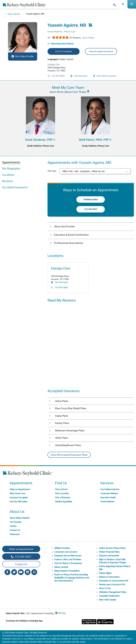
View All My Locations (106, 76)
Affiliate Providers (62, 548)
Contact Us (15, 530)
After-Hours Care (17, 493)
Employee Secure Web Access (68, 556)
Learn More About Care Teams (68, 92)
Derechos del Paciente (109, 556)
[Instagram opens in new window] (34, 572)
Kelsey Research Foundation (67, 571)
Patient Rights (105, 573)
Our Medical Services (110, 489)
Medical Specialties (64, 502)
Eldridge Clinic (54, 64)
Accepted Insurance (15, 187)
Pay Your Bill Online (18, 502)
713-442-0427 (91, 209)
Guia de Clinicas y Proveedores (68, 563)
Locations (8, 175)
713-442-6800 (58, 76)
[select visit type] (95, 171)
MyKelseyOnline (91, 199)
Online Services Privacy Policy (112, 548)
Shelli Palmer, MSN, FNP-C (95, 140)
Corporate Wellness (109, 493)
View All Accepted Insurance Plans (69, 455)
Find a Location (62, 493)
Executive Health (108, 497)
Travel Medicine (107, 502)
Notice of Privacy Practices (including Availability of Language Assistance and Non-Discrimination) (72, 578)
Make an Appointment (20, 489)
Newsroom (15, 534)
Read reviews (88, 38)
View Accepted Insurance (101, 51)
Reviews (8, 181)
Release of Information (109, 577)
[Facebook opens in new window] (7, 572)
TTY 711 (60, 613)
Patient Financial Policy (109, 552)
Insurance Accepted (19, 497)
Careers (13, 526)
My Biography (11, 168)
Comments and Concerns (66, 552)
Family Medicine (55, 32)
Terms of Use (105, 588)
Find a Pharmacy (63, 497)
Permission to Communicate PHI (114, 581)
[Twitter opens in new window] (14, 572)
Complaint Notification (109, 596)
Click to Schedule (64, 51)
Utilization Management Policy (113, 592)
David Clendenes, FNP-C (40, 140)
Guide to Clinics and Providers (68, 559)
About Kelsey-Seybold (20, 518)
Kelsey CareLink (61, 567)
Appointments (11, 162)
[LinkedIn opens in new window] (28, 572)
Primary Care (69, 32)
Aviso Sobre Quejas (108, 600)
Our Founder (16, 522)
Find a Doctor (14, 14)
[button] (23, 41)
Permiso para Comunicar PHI (112, 584)
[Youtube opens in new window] (21, 572)
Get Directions (80, 76)
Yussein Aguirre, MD (35, 14)
